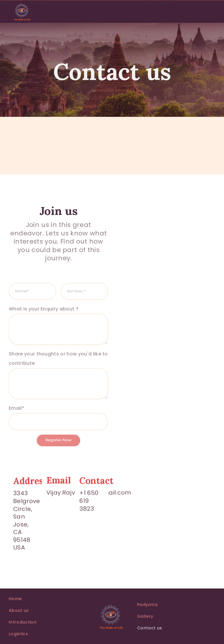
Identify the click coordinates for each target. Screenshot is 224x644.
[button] (174, 12)
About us (19, 610)
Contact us (149, 628)
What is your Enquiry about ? (44, 309)
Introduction (23, 622)
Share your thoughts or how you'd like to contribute (58, 359)
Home (15, 599)
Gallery (145, 616)
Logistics (18, 634)
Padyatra (147, 605)
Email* (16, 408)
